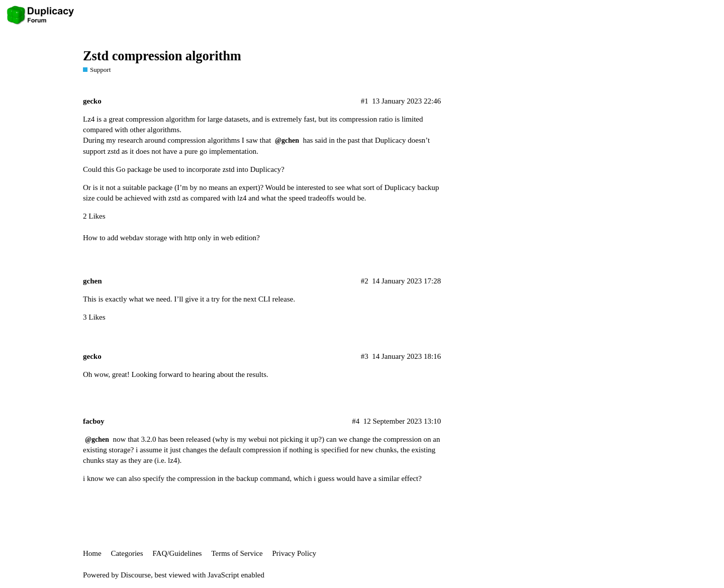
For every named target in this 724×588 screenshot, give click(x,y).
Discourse (136, 575)
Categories (127, 553)
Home (92, 553)
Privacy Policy (294, 553)
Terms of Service (237, 553)
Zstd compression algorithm (162, 56)
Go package (135, 169)
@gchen (287, 140)
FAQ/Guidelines (177, 553)
